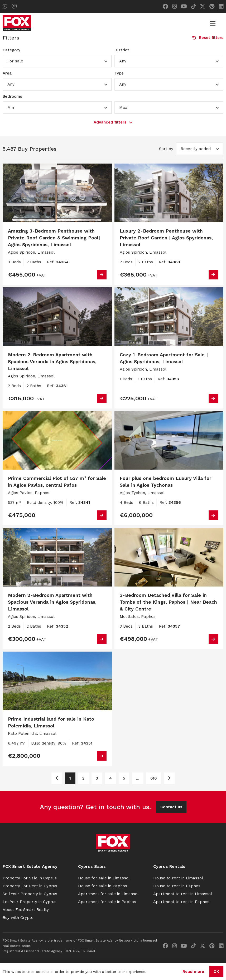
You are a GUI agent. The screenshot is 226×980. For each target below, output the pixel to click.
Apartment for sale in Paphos (107, 902)
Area (7, 73)
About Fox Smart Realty (26, 910)
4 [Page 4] (110, 778)
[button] (57, 61)
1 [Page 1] (70, 778)
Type (119, 73)
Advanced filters (113, 122)
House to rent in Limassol (178, 878)
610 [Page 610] (154, 778)
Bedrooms (12, 96)
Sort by (166, 149)
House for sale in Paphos (103, 886)
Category (11, 50)
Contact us (171, 807)
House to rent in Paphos (177, 886)
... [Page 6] (138, 778)
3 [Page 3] (97, 778)
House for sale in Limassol (104, 878)
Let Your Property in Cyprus (30, 902)
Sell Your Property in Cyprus (30, 894)
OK (216, 972)
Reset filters (208, 38)
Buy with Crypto (18, 918)
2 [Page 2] (83, 778)
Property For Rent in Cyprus (30, 886)
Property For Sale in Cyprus (30, 878)
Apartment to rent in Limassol (183, 894)
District (122, 50)
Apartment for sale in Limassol (108, 894)
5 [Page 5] (124, 778)
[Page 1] (57, 778)
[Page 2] (169, 778)
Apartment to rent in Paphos (181, 902)
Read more (193, 972)
